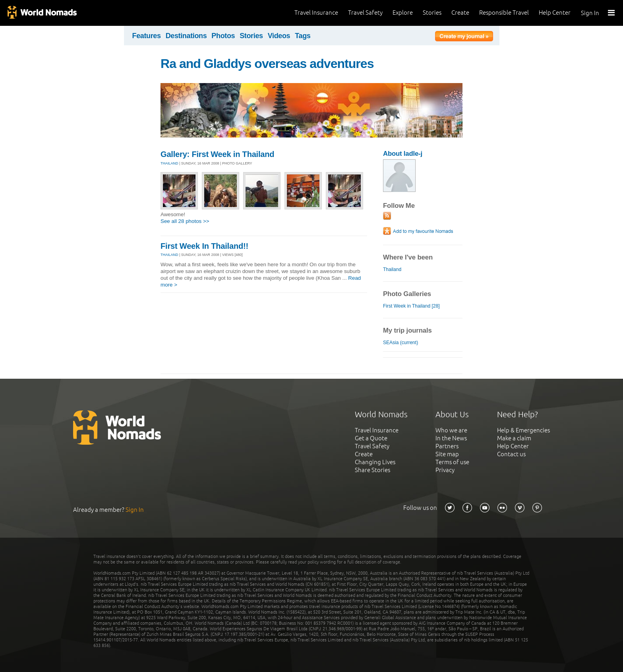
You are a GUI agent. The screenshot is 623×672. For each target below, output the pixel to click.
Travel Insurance (316, 13)
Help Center (555, 13)
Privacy (445, 470)
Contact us (511, 454)
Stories (432, 13)
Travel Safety (365, 13)
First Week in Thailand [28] (411, 306)
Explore (403, 13)
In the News (451, 438)
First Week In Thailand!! (204, 246)
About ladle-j (403, 154)
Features (147, 36)
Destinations (186, 36)
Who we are (451, 430)
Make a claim (514, 438)
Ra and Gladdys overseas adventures (267, 64)
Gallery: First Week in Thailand (217, 154)
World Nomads (42, 13)
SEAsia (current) (400, 343)
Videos (279, 36)
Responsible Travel (504, 13)
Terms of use (452, 462)
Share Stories (372, 470)
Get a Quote (371, 438)
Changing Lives (375, 462)
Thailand (392, 269)
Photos (223, 36)
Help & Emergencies (523, 430)
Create (460, 13)
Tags (303, 36)
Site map (447, 454)
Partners (447, 446)
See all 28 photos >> (185, 221)
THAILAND (169, 163)
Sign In (590, 13)
